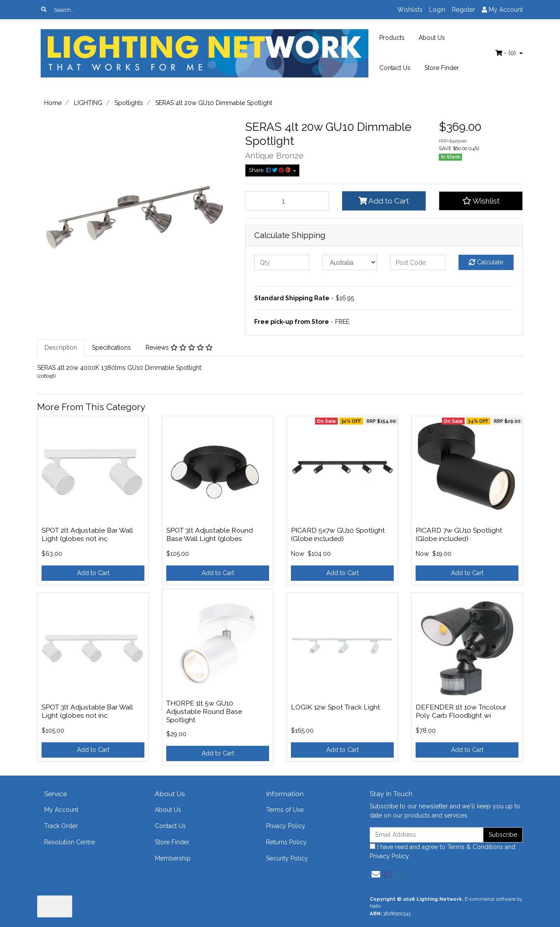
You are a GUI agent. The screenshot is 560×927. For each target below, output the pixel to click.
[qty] (282, 262)
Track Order (61, 826)
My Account (61, 810)
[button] (481, 201)
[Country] (350, 262)
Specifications (111, 348)
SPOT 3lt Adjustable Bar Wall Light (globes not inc (87, 711)
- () (506, 53)
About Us (432, 38)
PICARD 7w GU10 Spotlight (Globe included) (459, 534)
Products (392, 38)
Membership (173, 858)
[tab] (61, 348)
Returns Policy (286, 842)
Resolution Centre (70, 842)
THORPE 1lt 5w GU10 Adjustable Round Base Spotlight (204, 711)
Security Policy (287, 858)
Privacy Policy (286, 826)
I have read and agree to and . (443, 852)
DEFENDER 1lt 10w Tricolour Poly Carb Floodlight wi (461, 711)
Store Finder (442, 68)
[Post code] (418, 262)
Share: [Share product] (270, 170)
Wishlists (410, 10)
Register (464, 10)
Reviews (179, 348)
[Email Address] (427, 835)
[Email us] (376, 874)
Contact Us (395, 68)
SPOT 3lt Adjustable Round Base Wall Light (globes (210, 534)
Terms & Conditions (475, 847)
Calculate (486, 262)
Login (437, 10)
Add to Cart (384, 201)
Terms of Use (285, 810)
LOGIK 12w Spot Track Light (336, 707)
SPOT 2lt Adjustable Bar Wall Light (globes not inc (87, 534)
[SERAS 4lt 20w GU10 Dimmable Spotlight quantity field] (287, 201)
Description (61, 348)
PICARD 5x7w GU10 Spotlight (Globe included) (338, 534)
